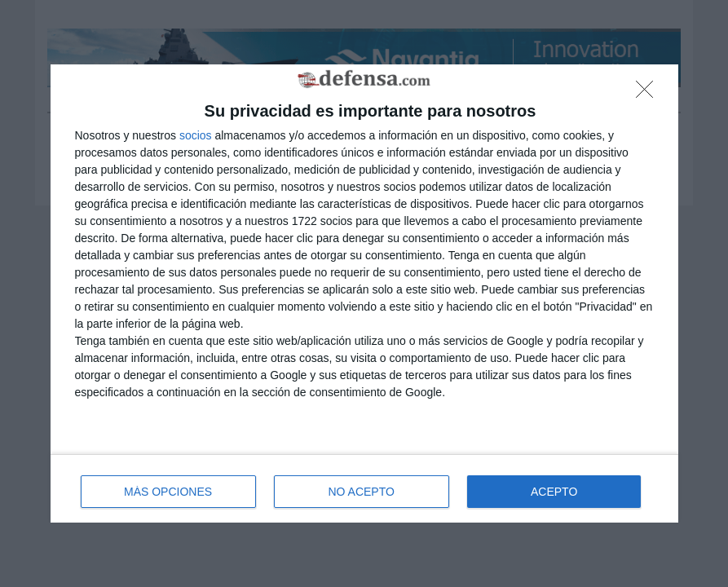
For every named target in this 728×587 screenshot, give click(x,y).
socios (196, 135)
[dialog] (364, 294)
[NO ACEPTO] (649, 94)
